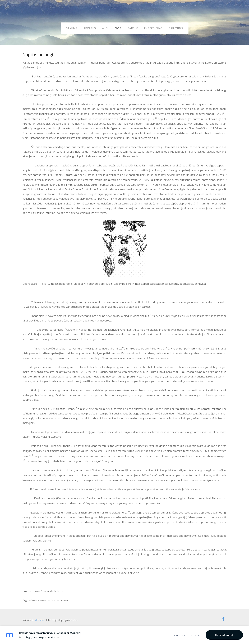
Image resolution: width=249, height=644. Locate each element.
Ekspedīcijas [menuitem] (153, 27)
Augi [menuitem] (105, 27)
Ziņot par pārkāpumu (187, 635)
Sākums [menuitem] (72, 27)
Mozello (39, 617)
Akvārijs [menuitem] (90, 27)
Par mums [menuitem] (176, 27)
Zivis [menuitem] (118, 27)
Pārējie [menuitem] (133, 27)
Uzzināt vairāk (224, 635)
